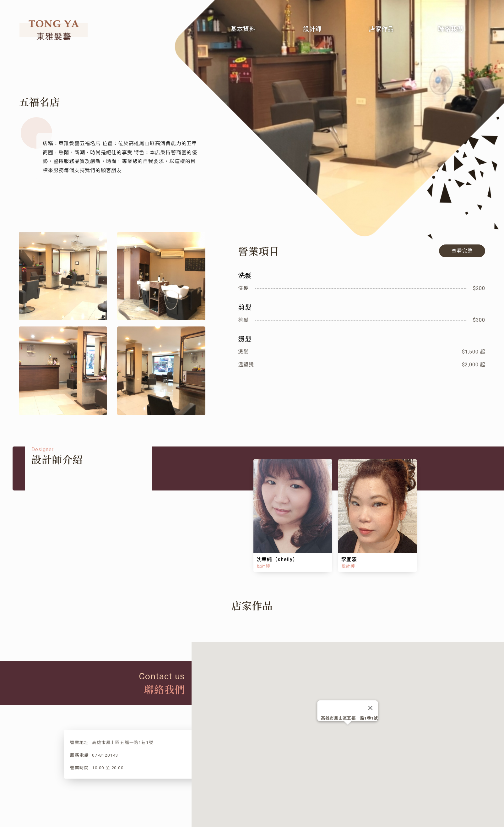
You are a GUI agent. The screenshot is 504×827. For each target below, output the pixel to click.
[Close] (371, 708)
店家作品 (381, 29)
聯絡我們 (450, 29)
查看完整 (462, 251)
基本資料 (243, 29)
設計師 (312, 29)
